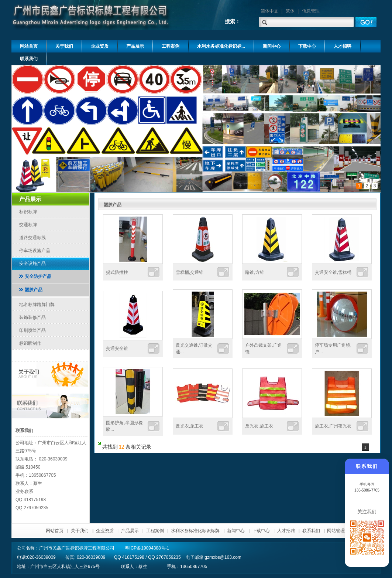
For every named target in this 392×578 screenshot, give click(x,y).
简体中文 (269, 11)
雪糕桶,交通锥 (190, 272)
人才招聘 (286, 531)
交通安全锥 (117, 348)
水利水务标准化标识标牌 (195, 531)
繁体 (290, 11)
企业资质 (105, 531)
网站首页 (55, 531)
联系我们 (311, 531)
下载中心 (261, 531)
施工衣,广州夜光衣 (333, 426)
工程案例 (155, 531)
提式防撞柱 (117, 272)
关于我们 (80, 531)
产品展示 (130, 531)
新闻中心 (236, 531)
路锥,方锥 (255, 272)
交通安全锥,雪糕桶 (333, 272)
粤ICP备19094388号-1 (147, 548)
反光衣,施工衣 (190, 426)
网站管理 (336, 531)
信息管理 (311, 11)
